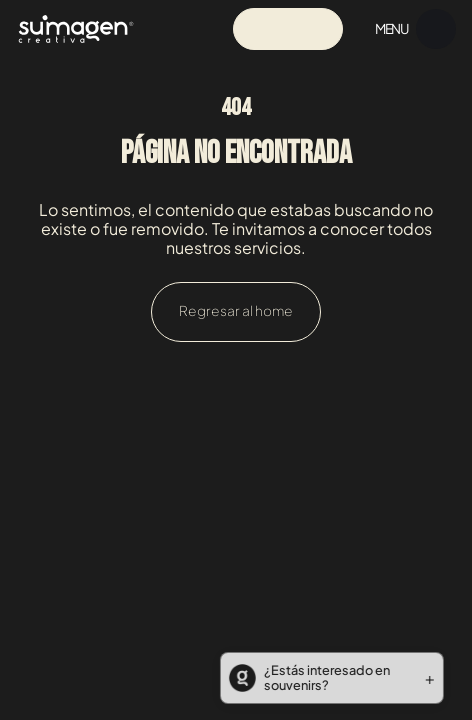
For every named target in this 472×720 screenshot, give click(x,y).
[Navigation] (76, 29)
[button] (326, 678)
